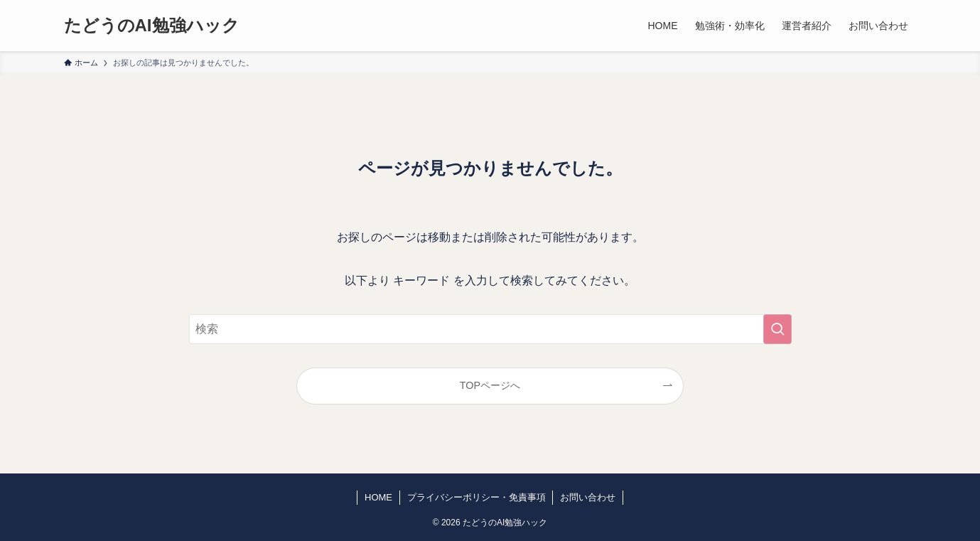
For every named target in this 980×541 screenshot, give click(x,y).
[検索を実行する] (777, 329)
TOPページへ (490, 385)
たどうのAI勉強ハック (152, 26)
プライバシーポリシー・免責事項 (476, 497)
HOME (378, 497)
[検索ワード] (490, 329)
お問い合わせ (588, 497)
